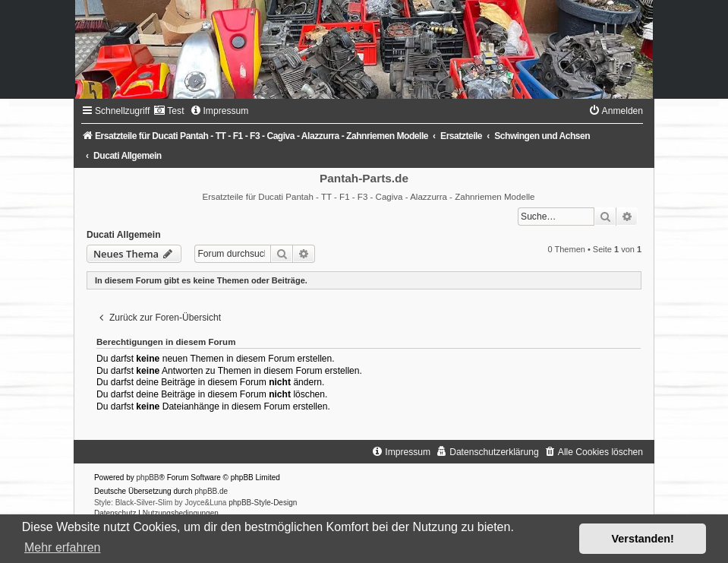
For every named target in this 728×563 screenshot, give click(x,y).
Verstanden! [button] (643, 539)
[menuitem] (169, 111)
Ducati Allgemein (124, 235)
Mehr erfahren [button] (63, 547)
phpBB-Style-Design (263, 503)
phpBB (148, 478)
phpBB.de (211, 491)
